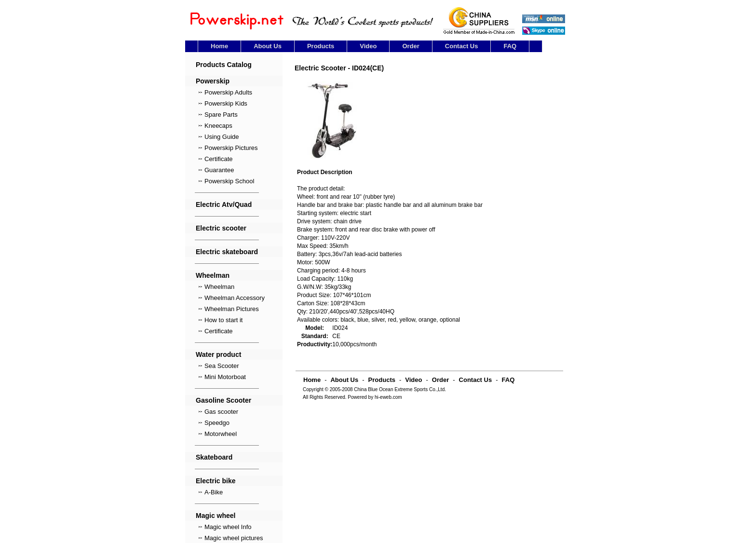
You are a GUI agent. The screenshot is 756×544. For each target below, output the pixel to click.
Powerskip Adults (228, 92)
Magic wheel (216, 516)
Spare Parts (221, 115)
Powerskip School (229, 181)
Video (368, 46)
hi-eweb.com (388, 397)
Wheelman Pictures (232, 309)
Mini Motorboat (225, 377)
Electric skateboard (227, 252)
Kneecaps (218, 126)
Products (321, 46)
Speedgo (217, 423)
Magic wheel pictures (234, 538)
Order (411, 46)
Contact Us (462, 46)
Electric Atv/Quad (224, 204)
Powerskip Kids (226, 103)
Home (219, 46)
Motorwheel (221, 434)
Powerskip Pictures (231, 148)
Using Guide (222, 137)
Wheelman (213, 275)
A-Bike (214, 492)
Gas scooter (221, 412)
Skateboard (214, 457)
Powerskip (213, 81)
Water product (218, 354)
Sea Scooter (222, 366)
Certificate (219, 159)
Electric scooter (221, 228)
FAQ (510, 46)
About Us (268, 46)
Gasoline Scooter (223, 400)
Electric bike (216, 481)
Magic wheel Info (228, 527)
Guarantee (219, 170)
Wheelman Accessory (235, 298)
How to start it (223, 320)
